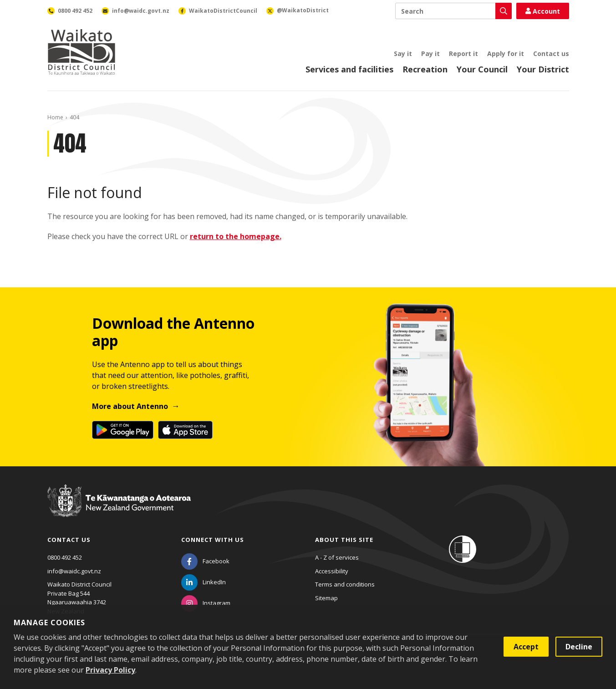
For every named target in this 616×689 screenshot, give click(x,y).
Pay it (430, 54)
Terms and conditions (345, 584)
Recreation (425, 69)
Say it (403, 54)
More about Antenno (130, 406)
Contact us (551, 54)
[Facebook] (205, 561)
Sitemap (326, 598)
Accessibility (332, 571)
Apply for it (506, 54)
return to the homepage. (236, 236)
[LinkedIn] (204, 582)
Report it (463, 54)
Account (543, 11)
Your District (543, 69)
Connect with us (213, 540)
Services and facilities (349, 69)
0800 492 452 (65, 557)
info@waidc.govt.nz (74, 571)
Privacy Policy (110, 670)
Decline (579, 647)
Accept (526, 647)
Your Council (482, 69)
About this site (344, 540)
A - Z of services (337, 557)
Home (55, 117)
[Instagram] (206, 603)
